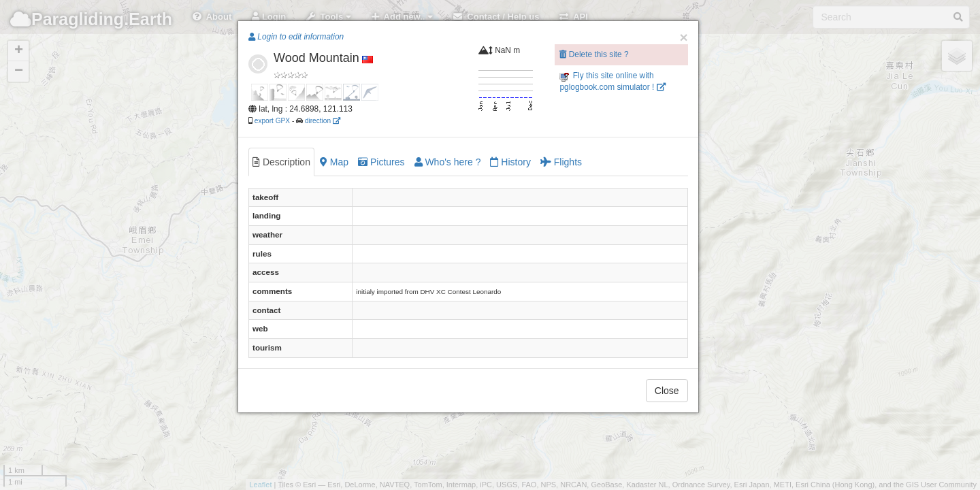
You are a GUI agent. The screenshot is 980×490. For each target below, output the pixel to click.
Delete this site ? (594, 54)
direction (323, 121)
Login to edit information (296, 37)
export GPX (272, 121)
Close (667, 391)
